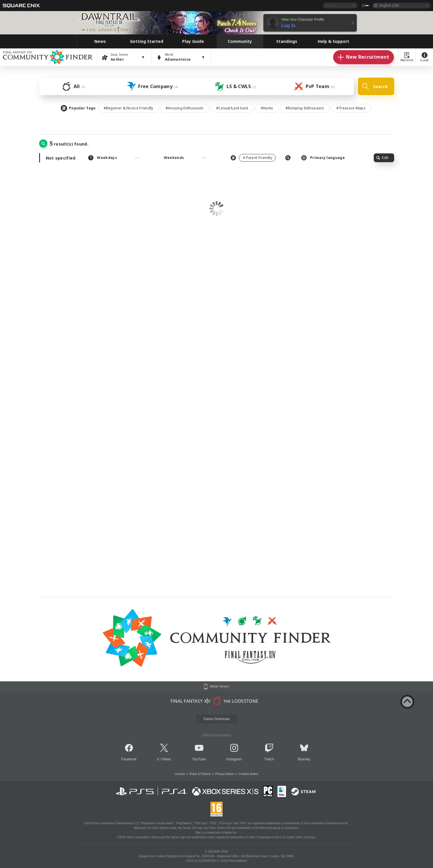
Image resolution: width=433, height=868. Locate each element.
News (167, 759)
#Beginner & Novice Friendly (128, 108)
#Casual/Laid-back (232, 108)
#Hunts (267, 108)
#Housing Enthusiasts (185, 108)
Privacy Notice (225, 774)
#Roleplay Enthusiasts (305, 108)
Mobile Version (220, 687)
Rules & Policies (200, 774)
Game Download (216, 719)
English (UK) (389, 5)
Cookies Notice (248, 774)
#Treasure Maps (351, 108)
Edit (382, 158)
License (180, 774)
